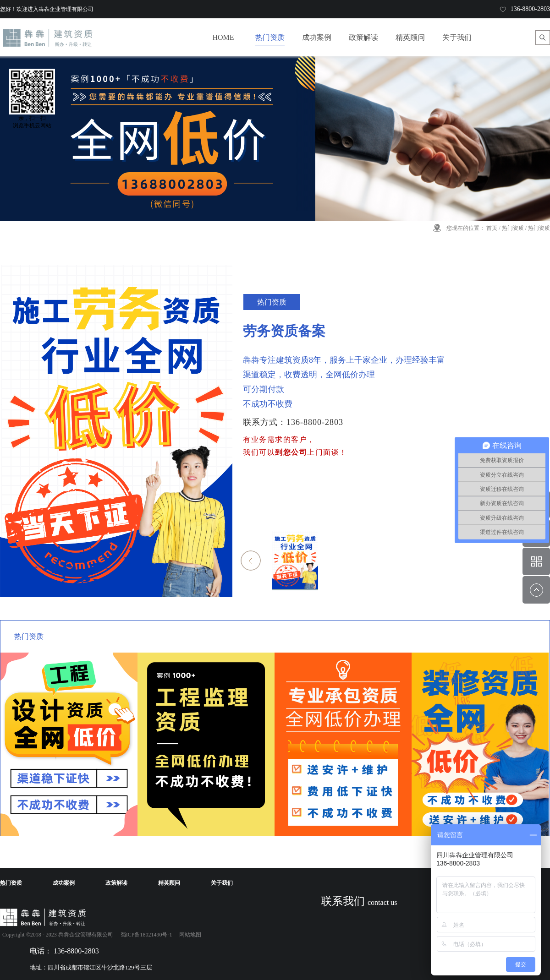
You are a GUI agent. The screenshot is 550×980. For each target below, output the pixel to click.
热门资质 (513, 228)
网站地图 (189, 935)
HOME (223, 37)
